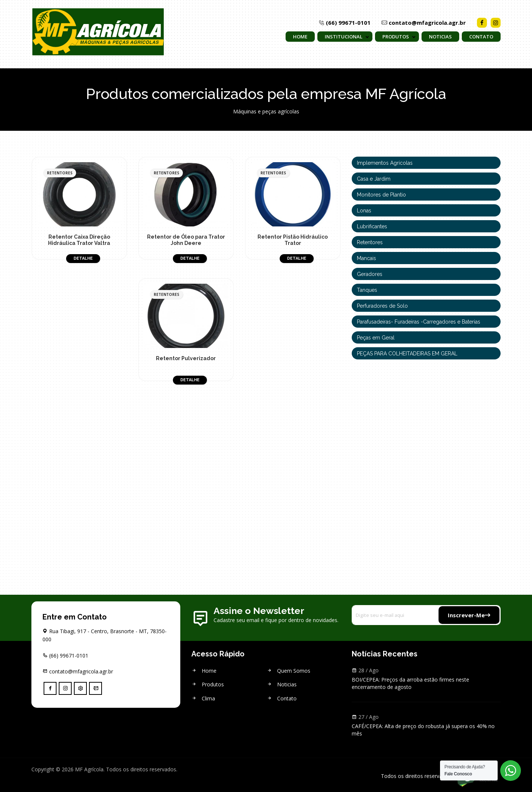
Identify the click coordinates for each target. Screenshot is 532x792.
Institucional (344, 37)
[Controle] (80, 688)
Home (300, 37)
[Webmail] (96, 688)
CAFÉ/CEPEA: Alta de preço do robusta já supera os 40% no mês (423, 730)
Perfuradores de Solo (382, 306)
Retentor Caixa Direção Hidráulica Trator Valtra (79, 240)
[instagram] (65, 688)
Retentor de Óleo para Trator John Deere (186, 240)
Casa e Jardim (374, 179)
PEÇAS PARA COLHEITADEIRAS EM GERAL (407, 354)
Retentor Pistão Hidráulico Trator (293, 240)
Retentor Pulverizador (186, 358)
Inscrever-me (469, 615)
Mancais (366, 258)
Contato (481, 37)
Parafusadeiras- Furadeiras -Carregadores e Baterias (419, 322)
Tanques (367, 290)
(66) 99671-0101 (345, 23)
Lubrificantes (372, 226)
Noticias (440, 37)
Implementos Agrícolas (385, 163)
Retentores (370, 242)
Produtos (396, 37)
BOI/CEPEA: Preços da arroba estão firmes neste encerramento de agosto (410, 683)
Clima (203, 698)
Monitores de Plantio (381, 195)
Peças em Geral (376, 338)
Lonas (364, 211)
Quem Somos (289, 671)
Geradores (370, 274)
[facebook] (50, 688)
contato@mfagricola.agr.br (424, 23)
